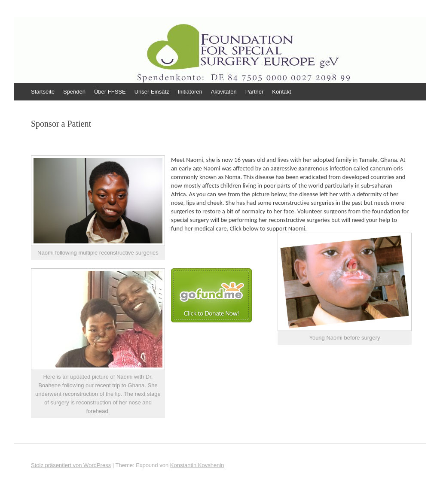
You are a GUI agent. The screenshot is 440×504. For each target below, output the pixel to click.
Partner (255, 92)
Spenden (74, 92)
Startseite (43, 92)
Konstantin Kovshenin (197, 465)
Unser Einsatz (152, 92)
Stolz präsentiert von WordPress (71, 465)
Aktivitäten (224, 92)
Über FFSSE (110, 92)
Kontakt (281, 92)
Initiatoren (190, 92)
